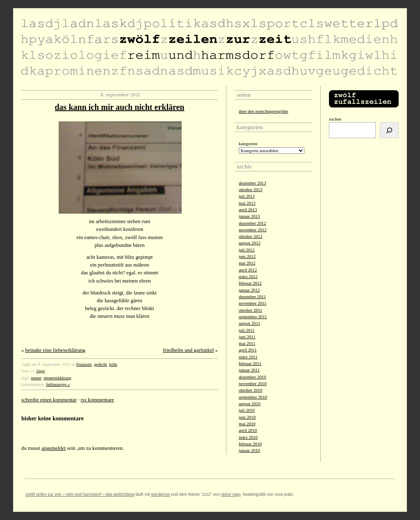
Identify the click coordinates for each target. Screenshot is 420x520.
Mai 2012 (247, 263)
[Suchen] (389, 130)
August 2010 (250, 404)
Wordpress (160, 494)
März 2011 (248, 357)
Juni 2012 (247, 256)
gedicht (100, 364)
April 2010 (248, 430)
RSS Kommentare (97, 400)
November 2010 (253, 383)
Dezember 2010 (252, 377)
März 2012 (248, 276)
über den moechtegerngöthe (264, 111)
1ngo (41, 371)
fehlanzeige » (58, 384)
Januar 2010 (249, 450)
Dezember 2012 (252, 223)
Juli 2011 (247, 330)
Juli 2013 (247, 196)
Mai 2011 (247, 343)
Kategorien (248, 144)
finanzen (84, 364)
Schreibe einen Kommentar (49, 400)
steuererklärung (57, 378)
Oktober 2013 (251, 189)
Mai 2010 (247, 424)
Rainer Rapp (231, 494)
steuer (36, 378)
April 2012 (248, 270)
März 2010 (248, 437)
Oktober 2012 (251, 236)
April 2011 (248, 350)
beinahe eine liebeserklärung (55, 350)
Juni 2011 (247, 337)
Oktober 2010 (251, 390)
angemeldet (54, 448)
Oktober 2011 (250, 310)
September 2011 (253, 317)
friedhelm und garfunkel (188, 350)
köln (113, 364)
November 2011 (253, 303)
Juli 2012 (247, 250)
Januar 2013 (249, 216)
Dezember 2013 (252, 183)
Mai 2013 (247, 203)
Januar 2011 (249, 370)
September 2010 (253, 397)
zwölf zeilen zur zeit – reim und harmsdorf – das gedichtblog (80, 494)
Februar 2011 (250, 363)
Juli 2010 (247, 410)
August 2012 (250, 243)
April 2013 (248, 210)
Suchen (335, 119)
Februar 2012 (250, 283)
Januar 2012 (249, 290)
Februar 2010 (250, 444)
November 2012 (253, 230)
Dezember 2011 (252, 296)
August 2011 (249, 323)
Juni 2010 (247, 417)
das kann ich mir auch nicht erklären (120, 107)
